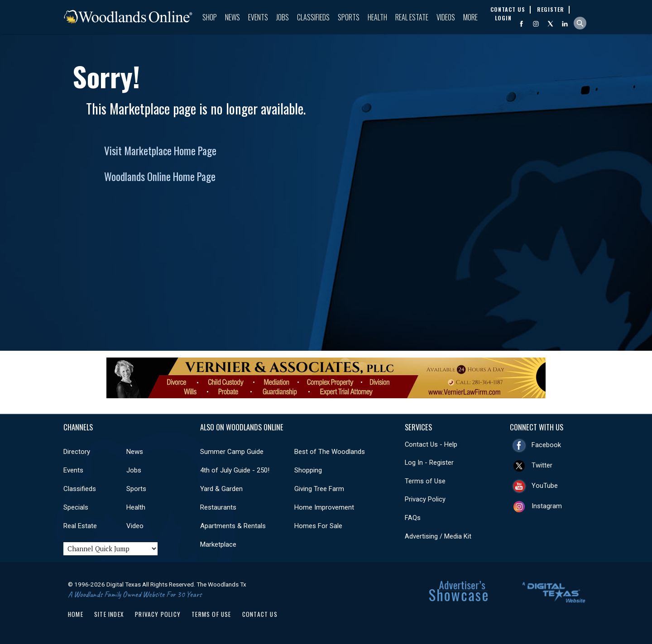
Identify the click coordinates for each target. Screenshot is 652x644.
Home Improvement (324, 507)
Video (135, 526)
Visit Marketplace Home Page (160, 151)
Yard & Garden (221, 489)
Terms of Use (425, 481)
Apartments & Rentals (233, 526)
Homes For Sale (318, 526)
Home (76, 614)
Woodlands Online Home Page (160, 177)
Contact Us (260, 614)
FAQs (413, 518)
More (470, 17)
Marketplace (218, 544)
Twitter (542, 465)
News (233, 17)
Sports (349, 17)
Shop (210, 17)
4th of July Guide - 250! (235, 470)
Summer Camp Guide (232, 452)
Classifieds (313, 17)
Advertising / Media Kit (438, 536)
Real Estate (412, 17)
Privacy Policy (425, 499)
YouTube (545, 486)
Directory (77, 452)
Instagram (547, 506)
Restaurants (218, 507)
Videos (446, 17)
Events (258, 17)
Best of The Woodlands (330, 452)
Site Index (109, 614)
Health (377, 17)
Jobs (283, 17)
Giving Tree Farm (319, 489)
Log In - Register (429, 463)
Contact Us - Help (431, 444)
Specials (76, 507)
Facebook (546, 445)
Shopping (308, 470)
